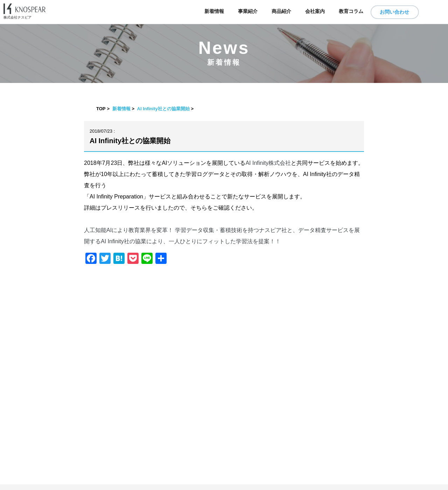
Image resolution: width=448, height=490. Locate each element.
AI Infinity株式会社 (268, 163)
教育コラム (351, 11)
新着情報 (214, 11)
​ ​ (224, 487)
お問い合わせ (394, 12)
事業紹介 (248, 11)
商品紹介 (281, 11)
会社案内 (315, 11)
